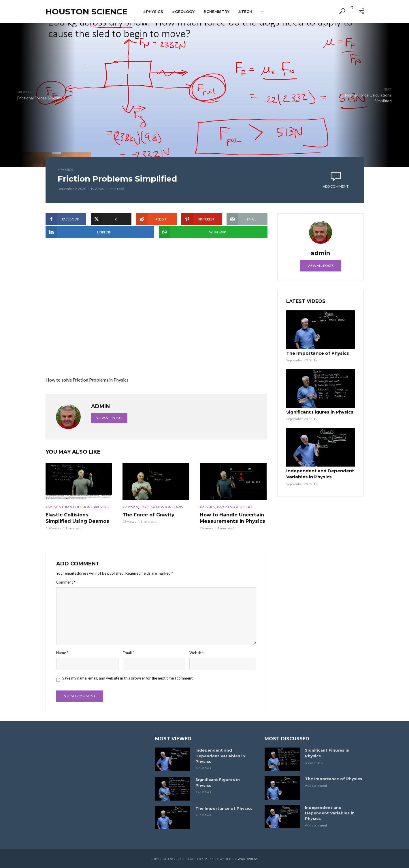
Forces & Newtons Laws (161, 507)
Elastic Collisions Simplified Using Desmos (77, 518)
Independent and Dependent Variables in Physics (319, 473)
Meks (209, 858)
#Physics (153, 12)
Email (128, 652)
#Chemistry (216, 12)
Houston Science (86, 12)
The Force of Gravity (148, 515)
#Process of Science (235, 507)
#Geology (183, 12)
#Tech (245, 12)
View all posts (109, 418)
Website (196, 652)
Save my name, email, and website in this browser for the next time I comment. (128, 678)
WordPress (248, 858)
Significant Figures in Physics (318, 412)
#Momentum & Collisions (69, 507)
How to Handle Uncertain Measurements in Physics (231, 518)
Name (62, 652)
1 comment (314, 762)
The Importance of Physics (316, 353)
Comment (66, 582)
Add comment (336, 186)
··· (262, 12)
